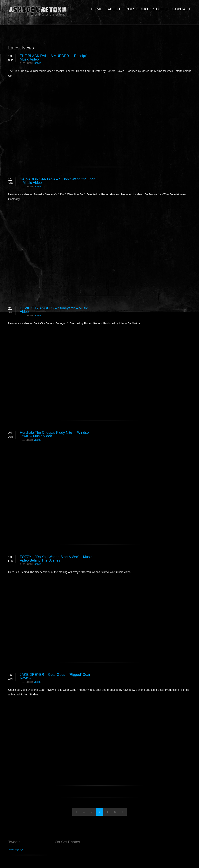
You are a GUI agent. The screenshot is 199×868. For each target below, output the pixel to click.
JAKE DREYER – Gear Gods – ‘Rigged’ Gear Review (55, 676)
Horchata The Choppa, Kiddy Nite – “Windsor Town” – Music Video (55, 434)
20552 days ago (16, 850)
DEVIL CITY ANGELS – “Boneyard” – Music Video (54, 310)
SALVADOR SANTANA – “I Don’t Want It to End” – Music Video (57, 181)
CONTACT (182, 9)
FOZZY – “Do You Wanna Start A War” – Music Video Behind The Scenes (56, 559)
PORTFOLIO (137, 9)
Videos (38, 63)
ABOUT (114, 9)
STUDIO (160, 9)
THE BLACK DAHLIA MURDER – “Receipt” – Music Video (55, 58)
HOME (97, 9)
